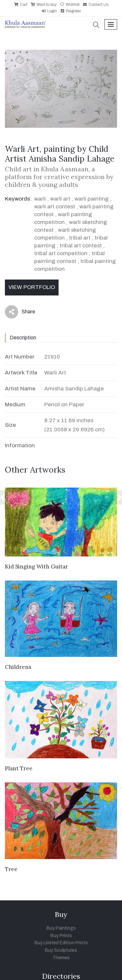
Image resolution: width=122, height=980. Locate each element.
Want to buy (44, 5)
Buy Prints (61, 936)
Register (71, 11)
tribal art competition (61, 253)
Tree (11, 869)
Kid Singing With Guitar (36, 567)
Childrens (18, 667)
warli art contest (55, 207)
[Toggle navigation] (111, 25)
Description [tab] (23, 338)
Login (49, 11)
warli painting (92, 199)
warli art (60, 199)
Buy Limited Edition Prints (61, 943)
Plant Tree (19, 768)
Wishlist (70, 5)
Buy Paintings (61, 928)
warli (40, 199)
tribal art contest (81, 246)
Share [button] (20, 312)
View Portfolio (32, 287)
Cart (21, 5)
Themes (61, 958)
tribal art (80, 238)
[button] (96, 26)
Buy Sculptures (61, 950)
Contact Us (95, 5)
